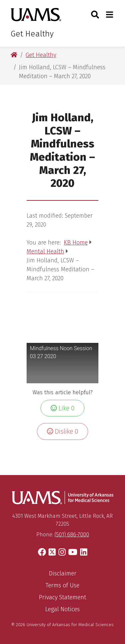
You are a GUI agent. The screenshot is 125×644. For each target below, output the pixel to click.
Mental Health (45, 251)
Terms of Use (62, 585)
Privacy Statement (62, 597)
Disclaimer (63, 573)
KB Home (76, 242)
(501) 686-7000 (72, 535)
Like (62, 408)
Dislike (62, 431)
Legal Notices (62, 609)
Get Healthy (32, 34)
